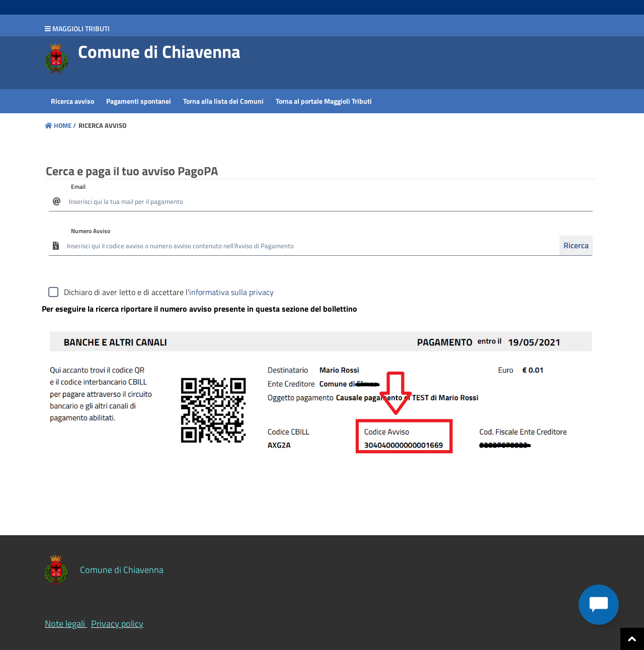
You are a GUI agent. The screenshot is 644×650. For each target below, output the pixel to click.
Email (78, 187)
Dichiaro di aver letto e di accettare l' (169, 292)
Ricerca (576, 245)
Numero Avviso (91, 231)
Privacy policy (117, 624)
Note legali (65, 624)
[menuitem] (72, 101)
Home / (60, 125)
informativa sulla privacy (231, 292)
